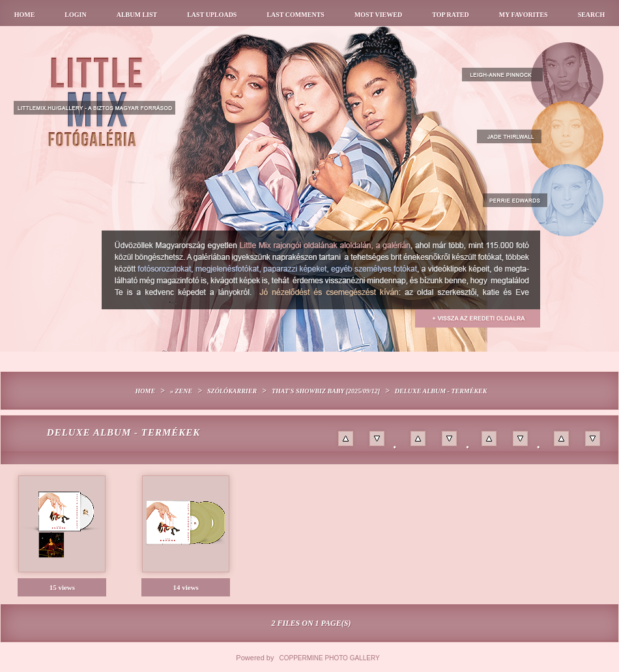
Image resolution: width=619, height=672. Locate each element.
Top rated (451, 15)
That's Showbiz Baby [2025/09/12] (326, 391)
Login (75, 15)
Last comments (295, 15)
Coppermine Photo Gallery (330, 658)
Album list (137, 15)
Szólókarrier (232, 391)
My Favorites (524, 15)
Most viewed (378, 15)
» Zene (181, 391)
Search (592, 15)
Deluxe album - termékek (441, 391)
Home (25, 15)
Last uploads (212, 15)
